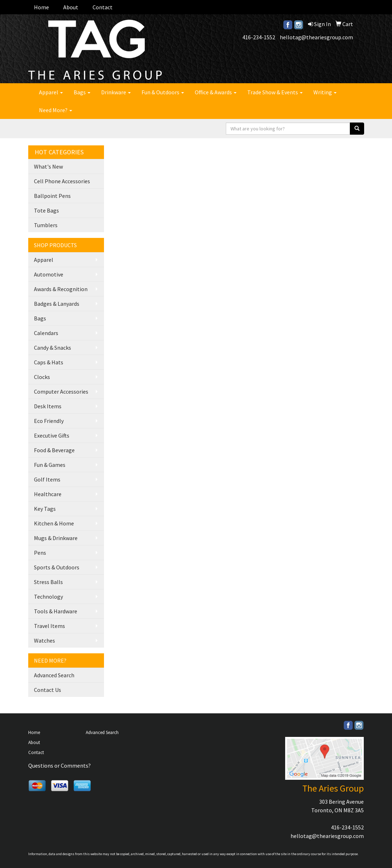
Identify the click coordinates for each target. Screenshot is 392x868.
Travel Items (49, 626)
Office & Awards (216, 92)
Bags (82, 92)
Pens (40, 553)
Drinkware (116, 92)
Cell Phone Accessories (62, 181)
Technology (48, 597)
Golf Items (47, 479)
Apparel (51, 92)
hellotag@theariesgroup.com (316, 37)
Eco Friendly (49, 421)
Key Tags (45, 509)
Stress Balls (48, 582)
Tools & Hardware (56, 611)
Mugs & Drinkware (56, 538)
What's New (48, 166)
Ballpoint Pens (52, 196)
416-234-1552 (259, 37)
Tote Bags (46, 210)
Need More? (56, 110)
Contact (103, 7)
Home (41, 7)
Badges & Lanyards (57, 304)
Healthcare (48, 494)
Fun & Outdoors (163, 92)
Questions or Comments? (59, 765)
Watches (44, 640)
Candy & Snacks (53, 348)
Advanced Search (54, 675)
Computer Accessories (61, 391)
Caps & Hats (49, 362)
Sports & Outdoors (57, 567)
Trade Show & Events (275, 92)
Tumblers (46, 225)
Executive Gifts (52, 435)
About (71, 7)
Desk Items (48, 406)
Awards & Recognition (61, 289)
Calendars (46, 333)
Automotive (49, 274)
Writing (325, 92)
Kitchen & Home (54, 523)
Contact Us (48, 690)
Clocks (42, 377)
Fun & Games (50, 465)
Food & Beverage (54, 450)
